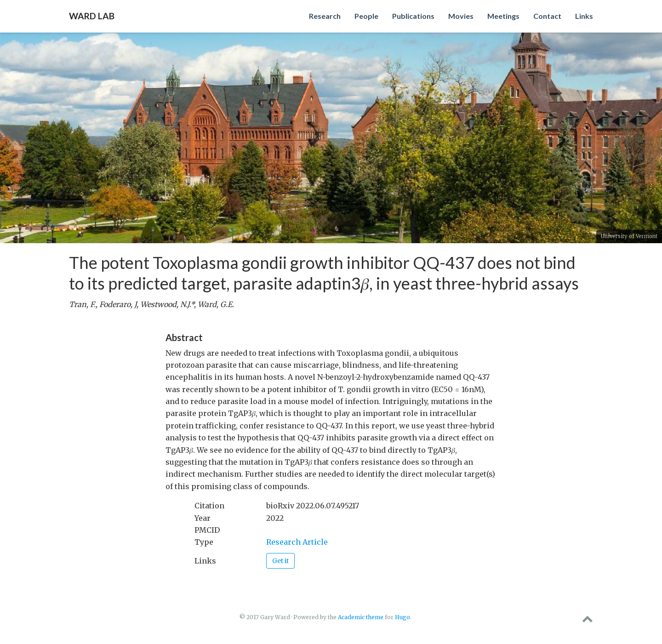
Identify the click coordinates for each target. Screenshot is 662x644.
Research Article (297, 542)
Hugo (402, 617)
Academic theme (361, 617)
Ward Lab (92, 16)
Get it (280, 561)
